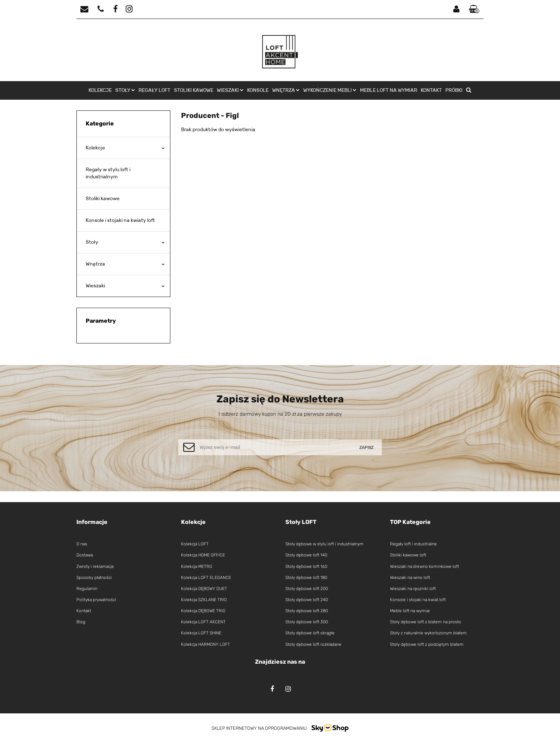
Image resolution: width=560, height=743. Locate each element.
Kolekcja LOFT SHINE (201, 633)
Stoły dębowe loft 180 (306, 578)
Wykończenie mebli (330, 90)
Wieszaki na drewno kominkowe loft (424, 566)
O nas (82, 544)
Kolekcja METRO (197, 566)
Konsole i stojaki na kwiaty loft (120, 220)
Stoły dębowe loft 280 (307, 611)
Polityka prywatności (96, 600)
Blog (81, 622)
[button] (474, 9)
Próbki (454, 90)
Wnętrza (286, 90)
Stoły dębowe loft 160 (306, 566)
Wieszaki (230, 90)
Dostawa (85, 555)
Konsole (258, 90)
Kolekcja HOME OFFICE (203, 555)
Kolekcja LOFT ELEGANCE (206, 578)
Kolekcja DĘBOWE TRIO (203, 611)
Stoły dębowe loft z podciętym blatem (427, 644)
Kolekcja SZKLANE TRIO (204, 600)
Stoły (125, 90)
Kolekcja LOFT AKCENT (203, 622)
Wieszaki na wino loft (410, 578)
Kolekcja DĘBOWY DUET (204, 589)
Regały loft (154, 90)
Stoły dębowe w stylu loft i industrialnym (324, 544)
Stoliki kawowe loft (408, 555)
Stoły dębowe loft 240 (307, 600)
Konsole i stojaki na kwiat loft (418, 600)
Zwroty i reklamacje (95, 566)
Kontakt (431, 90)
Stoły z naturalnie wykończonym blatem (428, 633)
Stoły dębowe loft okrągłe (310, 633)
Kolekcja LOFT (195, 544)
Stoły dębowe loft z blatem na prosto (426, 622)
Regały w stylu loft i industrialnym (108, 173)
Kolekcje (100, 90)
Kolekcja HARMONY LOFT (206, 644)
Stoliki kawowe (194, 90)
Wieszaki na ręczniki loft (413, 589)
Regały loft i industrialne (413, 544)
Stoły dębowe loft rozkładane (313, 644)
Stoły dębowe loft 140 (306, 555)
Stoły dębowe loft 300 (307, 622)
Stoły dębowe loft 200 (307, 589)
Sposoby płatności (94, 578)
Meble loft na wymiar (389, 90)
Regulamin (87, 589)
